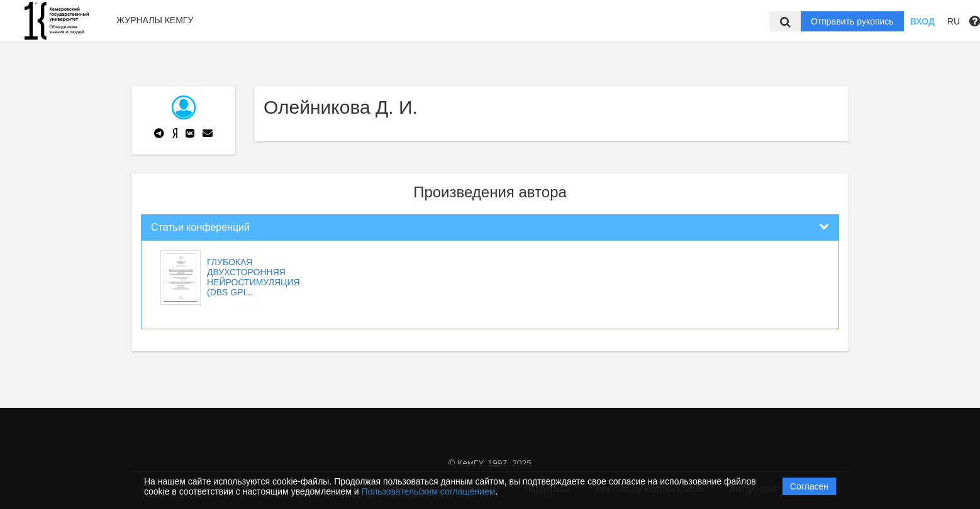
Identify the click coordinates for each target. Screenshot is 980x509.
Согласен (809, 486)
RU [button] (954, 21)
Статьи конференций (200, 227)
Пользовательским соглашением (429, 491)
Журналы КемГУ (155, 20)
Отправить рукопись (852, 21)
